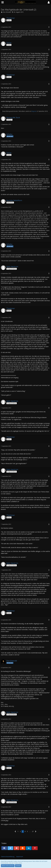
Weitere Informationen (8, 866)
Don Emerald (7, 12)
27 (33, 831)
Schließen (18, 866)
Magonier (34, 111)
